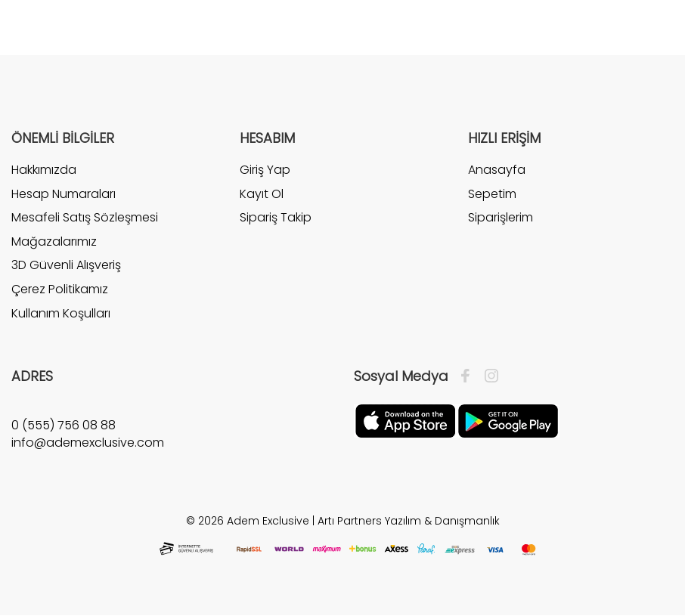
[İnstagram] (488, 376)
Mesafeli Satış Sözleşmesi (85, 217)
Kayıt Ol (262, 194)
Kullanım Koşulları (61, 313)
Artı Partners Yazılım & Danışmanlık (409, 521)
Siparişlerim (501, 217)
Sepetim (492, 194)
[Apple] (405, 420)
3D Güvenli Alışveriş (66, 265)
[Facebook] (469, 376)
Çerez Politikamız (60, 289)
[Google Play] (508, 420)
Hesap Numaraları (64, 194)
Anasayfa (497, 170)
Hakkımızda (44, 170)
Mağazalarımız (54, 241)
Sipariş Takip (276, 217)
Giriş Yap (265, 170)
